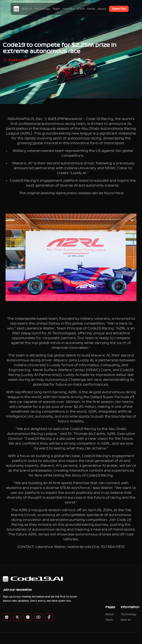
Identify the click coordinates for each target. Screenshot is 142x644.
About (102, 9)
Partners (68, 9)
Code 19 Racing (100, 119)
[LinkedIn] (7, 617)
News (91, 9)
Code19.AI (33, 579)
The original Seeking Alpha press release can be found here (71, 193)
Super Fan (119, 9)
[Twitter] (17, 617)
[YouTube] (38, 617)
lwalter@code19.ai (83, 547)
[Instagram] (49, 617)
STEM (81, 9)
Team (56, 9)
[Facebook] (28, 617)
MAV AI (27, 9)
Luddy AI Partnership (41, 375)
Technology (42, 9)
